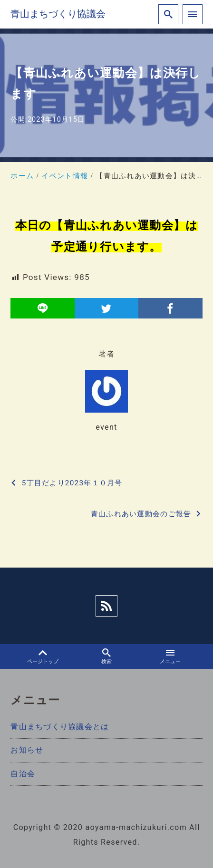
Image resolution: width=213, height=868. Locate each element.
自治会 (23, 774)
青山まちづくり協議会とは (60, 727)
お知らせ (27, 750)
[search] (168, 14)
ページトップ (43, 656)
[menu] (193, 14)
